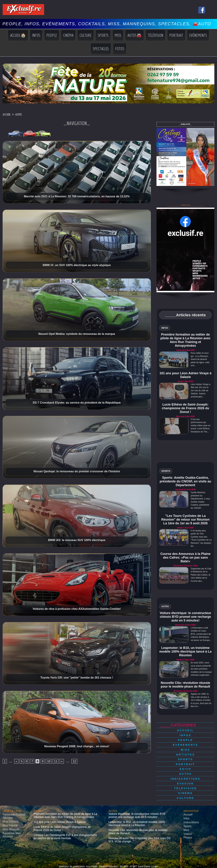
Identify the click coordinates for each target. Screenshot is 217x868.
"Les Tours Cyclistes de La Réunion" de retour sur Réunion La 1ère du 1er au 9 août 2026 (185, 520)
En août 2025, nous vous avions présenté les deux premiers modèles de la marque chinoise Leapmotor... (201, 669)
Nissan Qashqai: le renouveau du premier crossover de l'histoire (77, 471)
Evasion (185, 773)
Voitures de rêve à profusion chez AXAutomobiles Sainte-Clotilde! (77, 609)
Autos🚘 (135, 35)
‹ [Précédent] (2, 866)
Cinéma (68, 35)
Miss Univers (9, 806)
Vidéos (187, 817)
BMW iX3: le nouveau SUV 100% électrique (77, 540)
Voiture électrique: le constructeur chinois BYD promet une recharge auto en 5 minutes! (185, 617)
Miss (118, 35)
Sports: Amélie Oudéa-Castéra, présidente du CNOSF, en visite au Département (185, 481)
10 (52, 762)
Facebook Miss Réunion (10, 818)
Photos (187, 820)
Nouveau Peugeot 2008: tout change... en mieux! (77, 746)
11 (60, 762)
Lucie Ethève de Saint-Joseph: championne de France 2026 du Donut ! (185, 408)
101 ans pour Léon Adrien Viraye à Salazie (185, 375)
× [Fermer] (2, 862)
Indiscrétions (185, 769)
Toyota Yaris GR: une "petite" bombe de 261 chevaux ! (77, 678)
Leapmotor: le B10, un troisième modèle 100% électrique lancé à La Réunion (185, 652)
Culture (86, 35)
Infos (36, 35)
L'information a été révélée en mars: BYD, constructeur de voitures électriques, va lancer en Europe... (201, 634)
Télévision (156, 35)
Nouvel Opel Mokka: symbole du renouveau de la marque (77, 334)
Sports (103, 35)
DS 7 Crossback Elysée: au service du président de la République (77, 403)
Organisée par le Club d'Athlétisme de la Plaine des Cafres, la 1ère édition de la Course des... (201, 575)
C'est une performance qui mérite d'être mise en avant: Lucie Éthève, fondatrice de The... (201, 426)
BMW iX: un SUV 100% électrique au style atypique (77, 265)
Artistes (185, 749)
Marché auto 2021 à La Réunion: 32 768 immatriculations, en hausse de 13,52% (77, 196)
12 (80, 762)
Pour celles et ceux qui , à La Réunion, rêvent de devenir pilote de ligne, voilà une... (200, 359)
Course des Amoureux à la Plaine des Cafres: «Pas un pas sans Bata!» (185, 558)
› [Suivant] (5, 866)
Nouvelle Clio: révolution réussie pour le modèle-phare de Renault (185, 685)
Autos (22, 114)
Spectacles (101, 49)
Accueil (8, 114)
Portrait (176, 35)
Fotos (120, 49)
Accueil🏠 (18, 35)
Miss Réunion (10, 813)
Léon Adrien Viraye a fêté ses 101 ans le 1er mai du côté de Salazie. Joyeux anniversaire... (201, 391)
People (52, 35)
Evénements (198, 35)
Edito (185, 761)
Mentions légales (108, 853)
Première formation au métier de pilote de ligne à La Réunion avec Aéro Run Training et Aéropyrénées (185, 340)
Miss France (9, 810)
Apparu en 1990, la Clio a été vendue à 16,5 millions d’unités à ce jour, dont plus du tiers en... (201, 700)
